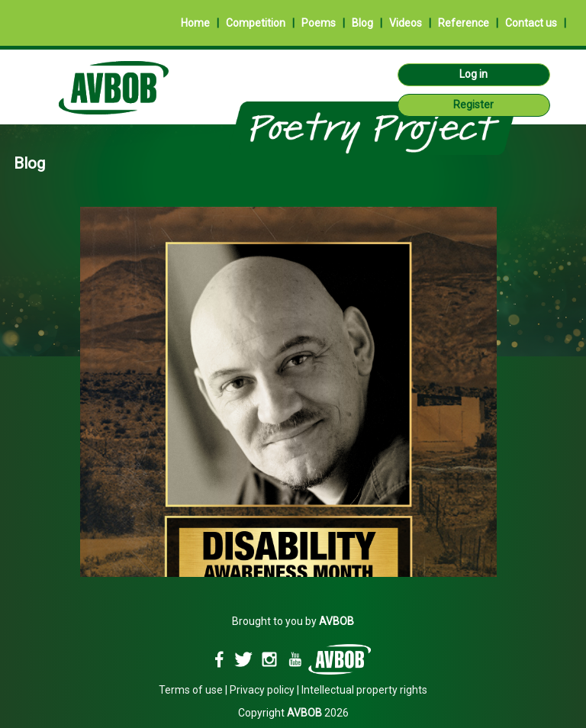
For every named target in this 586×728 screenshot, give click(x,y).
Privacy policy (262, 690)
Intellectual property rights (364, 690)
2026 (318, 713)
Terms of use (191, 690)
